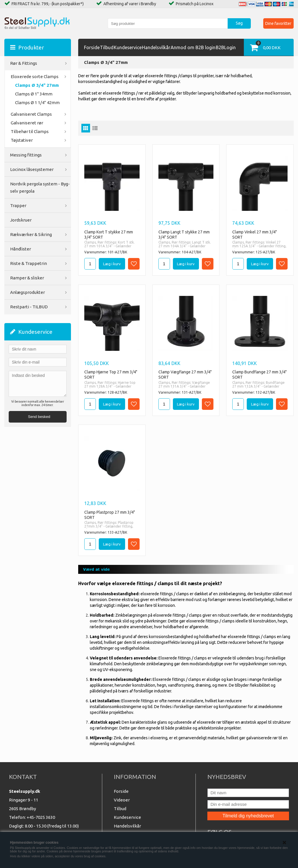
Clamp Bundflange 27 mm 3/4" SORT (259, 375)
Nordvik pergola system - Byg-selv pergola (40, 187)
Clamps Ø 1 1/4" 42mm (37, 103)
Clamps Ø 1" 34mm (34, 94)
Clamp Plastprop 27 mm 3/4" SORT (110, 515)
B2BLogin (226, 47)
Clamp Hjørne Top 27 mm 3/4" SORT (111, 375)
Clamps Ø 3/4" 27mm (37, 85)
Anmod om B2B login (193, 47)
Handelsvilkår (156, 47)
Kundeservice (128, 47)
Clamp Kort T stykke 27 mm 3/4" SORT (109, 235)
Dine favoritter (278, 23)
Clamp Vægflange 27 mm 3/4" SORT (185, 375)
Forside (92, 47)
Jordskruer (21, 220)
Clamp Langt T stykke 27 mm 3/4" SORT (184, 235)
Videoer (122, 800)
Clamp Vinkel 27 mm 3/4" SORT (255, 235)
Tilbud (107, 47)
